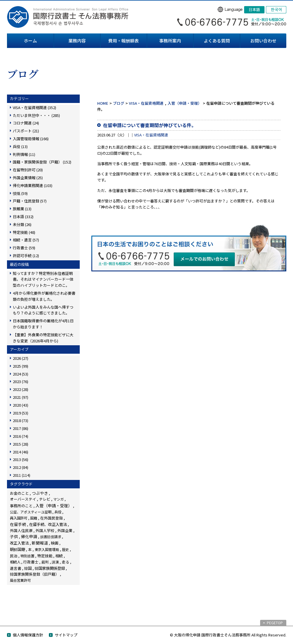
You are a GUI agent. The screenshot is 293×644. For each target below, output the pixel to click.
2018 (21, 420)
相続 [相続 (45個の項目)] (59, 556)
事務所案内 (170, 41)
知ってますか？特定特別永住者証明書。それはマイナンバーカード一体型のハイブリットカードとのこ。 (43, 279)
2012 (21, 467)
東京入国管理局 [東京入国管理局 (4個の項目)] (47, 549)
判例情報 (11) (24, 154)
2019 (21, 413)
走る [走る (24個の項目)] (65, 562)
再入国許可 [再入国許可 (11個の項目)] (19, 518)
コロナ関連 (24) (26, 123)
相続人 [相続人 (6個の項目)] (15, 562)
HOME (103, 103)
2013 (21, 459)
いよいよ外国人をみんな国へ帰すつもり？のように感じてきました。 (43, 310)
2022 (21, 389)
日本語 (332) (23, 217)
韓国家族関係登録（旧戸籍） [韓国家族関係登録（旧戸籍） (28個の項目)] (34, 574)
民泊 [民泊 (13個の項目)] (14, 556)
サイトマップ (66, 635)
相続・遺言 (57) (26, 240)
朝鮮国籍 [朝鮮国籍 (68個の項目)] (17, 549)
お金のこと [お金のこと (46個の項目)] (19, 493)
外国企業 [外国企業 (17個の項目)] (65, 530)
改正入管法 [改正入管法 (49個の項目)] (19, 543)
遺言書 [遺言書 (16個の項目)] (16, 568)
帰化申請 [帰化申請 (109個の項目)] (29, 536)
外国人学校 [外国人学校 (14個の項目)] (45, 530)
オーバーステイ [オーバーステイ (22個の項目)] (23, 499)
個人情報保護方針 (28, 635)
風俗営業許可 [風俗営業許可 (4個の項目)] (20, 580)
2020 (21, 405)
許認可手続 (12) (26, 256)
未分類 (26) (22, 224)
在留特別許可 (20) (28, 170)
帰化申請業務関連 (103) (33, 185)
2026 (21, 358)
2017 (21, 428)
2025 (21, 366)
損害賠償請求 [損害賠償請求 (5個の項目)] (51, 537)
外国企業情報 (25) (28, 178)
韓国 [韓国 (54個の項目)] (28, 568)
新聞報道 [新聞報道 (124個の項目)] (40, 543)
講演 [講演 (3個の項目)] (55, 562)
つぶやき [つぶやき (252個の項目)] (40, 493)
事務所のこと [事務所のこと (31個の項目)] (21, 506)
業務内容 (77, 41)
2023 (21, 381)
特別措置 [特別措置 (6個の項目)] (27, 556)
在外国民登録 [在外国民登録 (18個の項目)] (52, 518)
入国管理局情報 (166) (31, 139)
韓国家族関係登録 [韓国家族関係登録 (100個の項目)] (50, 568)
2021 (21, 397)
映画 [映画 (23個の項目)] (55, 543)
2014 (21, 452)
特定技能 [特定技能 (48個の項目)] (45, 556)
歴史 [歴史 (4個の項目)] (65, 549)
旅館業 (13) (22, 209)
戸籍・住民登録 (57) (30, 201)
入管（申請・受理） (185, 103)
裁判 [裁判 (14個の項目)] (45, 562)
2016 (21, 436)
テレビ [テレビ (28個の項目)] (45, 499)
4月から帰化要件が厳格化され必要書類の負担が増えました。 (44, 296)
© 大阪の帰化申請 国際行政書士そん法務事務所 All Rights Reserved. (228, 635)
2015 (21, 444)
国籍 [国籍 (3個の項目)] (34, 518)
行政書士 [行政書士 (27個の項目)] (31, 562)
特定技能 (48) (24, 232)
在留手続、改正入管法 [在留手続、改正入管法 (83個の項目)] (48, 524)
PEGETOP (275, 623)
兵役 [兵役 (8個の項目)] (58, 512)
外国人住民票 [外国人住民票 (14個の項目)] (21, 530)
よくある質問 (217, 41)
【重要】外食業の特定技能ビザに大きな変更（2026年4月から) (43, 338)
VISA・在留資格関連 (146, 103)
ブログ (119, 103)
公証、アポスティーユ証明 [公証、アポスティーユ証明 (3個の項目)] (31, 512)
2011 (22, 475)
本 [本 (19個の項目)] (30, 549)
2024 (21, 374)
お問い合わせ (263, 41)
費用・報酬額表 (124, 41)
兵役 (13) (20, 146)
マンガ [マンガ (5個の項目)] (58, 499)
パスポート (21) (26, 131)
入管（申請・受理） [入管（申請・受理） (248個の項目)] (54, 506)
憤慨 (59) (20, 193)
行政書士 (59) (24, 248)
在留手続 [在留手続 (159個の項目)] (18, 524)
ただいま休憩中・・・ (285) (36, 115)
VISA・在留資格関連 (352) (34, 107)
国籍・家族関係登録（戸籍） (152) (42, 162)
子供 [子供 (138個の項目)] (14, 536)
